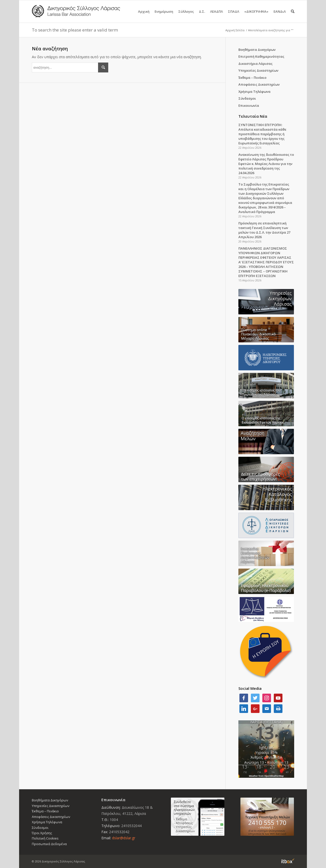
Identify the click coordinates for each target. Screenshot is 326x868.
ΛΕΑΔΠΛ (216, 16)
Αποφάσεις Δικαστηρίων (259, 84)
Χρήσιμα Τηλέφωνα (254, 92)
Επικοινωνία (249, 105)
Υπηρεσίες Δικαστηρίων (258, 70)
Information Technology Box (288, 861)
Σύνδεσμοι (247, 98)
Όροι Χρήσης (42, 833)
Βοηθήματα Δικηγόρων (257, 50)
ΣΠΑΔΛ (234, 16)
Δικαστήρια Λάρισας (255, 64)
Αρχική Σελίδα (235, 30)
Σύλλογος (186, 16)
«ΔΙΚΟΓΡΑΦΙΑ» (256, 16)
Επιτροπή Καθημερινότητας (261, 56)
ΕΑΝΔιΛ (280, 16)
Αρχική (144, 16)
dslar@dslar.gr (124, 838)
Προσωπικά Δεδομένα (49, 844)
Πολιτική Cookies (45, 838)
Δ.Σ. (202, 16)
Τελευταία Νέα (253, 116)
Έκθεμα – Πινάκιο (252, 78)
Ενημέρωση (164, 16)
